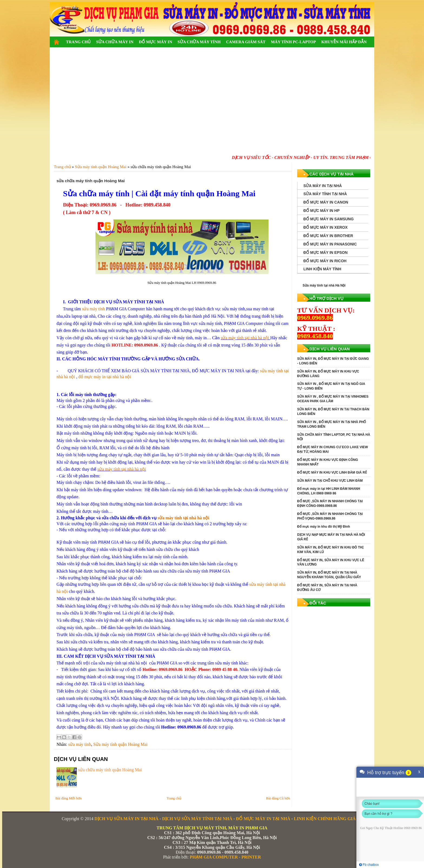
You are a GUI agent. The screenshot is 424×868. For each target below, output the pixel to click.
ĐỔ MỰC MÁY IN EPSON (325, 252)
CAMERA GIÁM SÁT (246, 42)
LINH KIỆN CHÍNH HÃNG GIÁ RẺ (328, 819)
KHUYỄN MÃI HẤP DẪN (344, 42)
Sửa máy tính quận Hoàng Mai (120, 744)
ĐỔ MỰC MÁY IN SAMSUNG (329, 219)
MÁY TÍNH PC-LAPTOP (293, 42)
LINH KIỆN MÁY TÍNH (322, 269)
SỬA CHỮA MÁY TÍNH (199, 42)
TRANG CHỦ (78, 42)
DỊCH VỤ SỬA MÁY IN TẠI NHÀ (126, 819)
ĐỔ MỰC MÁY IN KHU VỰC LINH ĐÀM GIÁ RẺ (332, 473)
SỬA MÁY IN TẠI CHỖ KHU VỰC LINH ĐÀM (330, 481)
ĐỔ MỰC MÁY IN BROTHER (328, 236)
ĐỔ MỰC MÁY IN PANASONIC (330, 244)
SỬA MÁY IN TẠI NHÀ (323, 186)
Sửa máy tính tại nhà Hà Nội (324, 285)
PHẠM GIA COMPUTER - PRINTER (225, 857)
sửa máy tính (93, 309)
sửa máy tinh (80, 744)
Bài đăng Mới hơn (69, 798)
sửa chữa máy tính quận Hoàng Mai (110, 770)
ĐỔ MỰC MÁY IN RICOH (325, 261)
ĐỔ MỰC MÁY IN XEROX (325, 227)
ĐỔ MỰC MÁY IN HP (322, 211)
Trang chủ (174, 798)
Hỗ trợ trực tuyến (386, 773)
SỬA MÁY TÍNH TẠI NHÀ (325, 194)
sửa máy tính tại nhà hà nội (245, 338)
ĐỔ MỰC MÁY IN (155, 42)
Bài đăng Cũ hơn (278, 798)
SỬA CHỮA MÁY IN (115, 42)
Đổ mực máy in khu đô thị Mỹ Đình (324, 527)
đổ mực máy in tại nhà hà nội (105, 377)
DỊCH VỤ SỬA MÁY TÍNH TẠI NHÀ (197, 819)
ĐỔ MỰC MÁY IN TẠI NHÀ (263, 819)
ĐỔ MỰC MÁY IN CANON (326, 202)
